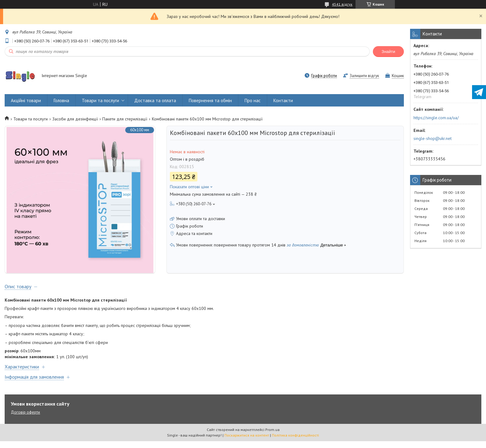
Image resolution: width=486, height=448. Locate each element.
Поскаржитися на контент (247, 442)
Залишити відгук (364, 76)
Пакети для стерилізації (125, 119)
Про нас (253, 100)
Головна (61, 100)
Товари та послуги (100, 100)
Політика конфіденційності (295, 442)
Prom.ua (272, 436)
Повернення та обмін (210, 100)
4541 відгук (342, 4)
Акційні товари (26, 100)
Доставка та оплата (155, 100)
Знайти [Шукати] (388, 52)
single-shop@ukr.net (433, 138)
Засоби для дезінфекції (75, 119)
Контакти (283, 100)
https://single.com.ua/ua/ (436, 118)
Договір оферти (25, 419)
